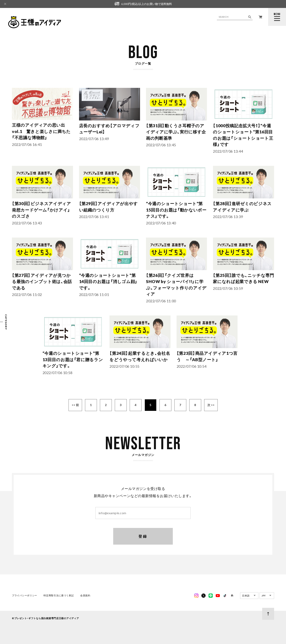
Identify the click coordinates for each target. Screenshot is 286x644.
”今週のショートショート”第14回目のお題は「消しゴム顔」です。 (108, 282)
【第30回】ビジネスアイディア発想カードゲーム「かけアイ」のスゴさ (41, 210)
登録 (143, 537)
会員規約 (85, 596)
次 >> (211, 406)
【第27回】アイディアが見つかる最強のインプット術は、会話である (42, 282)
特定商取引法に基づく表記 (59, 596)
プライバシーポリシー (25, 596)
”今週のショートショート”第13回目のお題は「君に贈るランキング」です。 (73, 360)
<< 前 (75, 406)
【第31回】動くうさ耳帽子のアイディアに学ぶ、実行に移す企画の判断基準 (176, 132)
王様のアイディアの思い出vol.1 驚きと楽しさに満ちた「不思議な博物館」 (41, 131)
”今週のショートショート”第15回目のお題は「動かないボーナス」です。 (176, 210)
